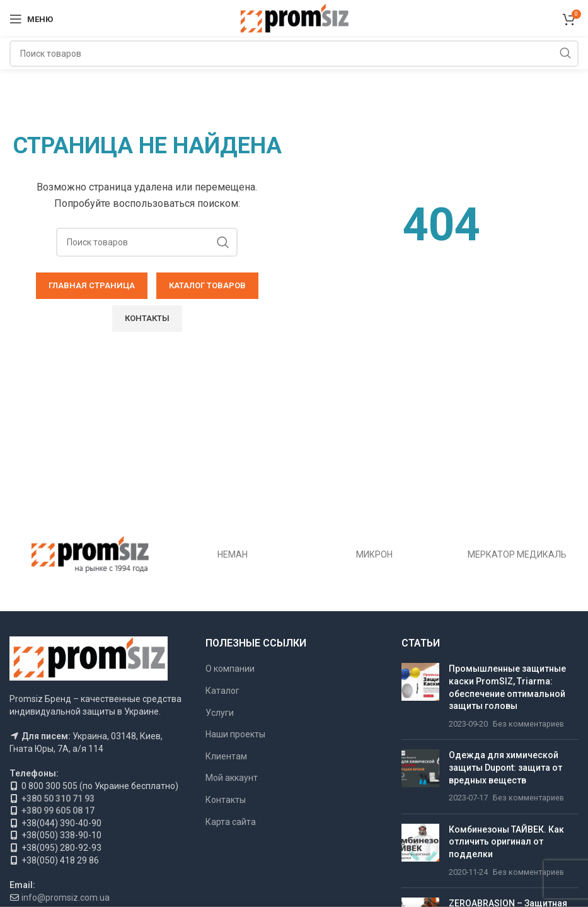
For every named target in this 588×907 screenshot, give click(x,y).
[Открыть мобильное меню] (31, 19)
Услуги (220, 713)
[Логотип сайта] (294, 18)
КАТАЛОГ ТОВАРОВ (207, 285)
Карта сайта (231, 822)
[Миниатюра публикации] (420, 696)
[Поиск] (294, 54)
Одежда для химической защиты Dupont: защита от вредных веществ (505, 767)
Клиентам (226, 756)
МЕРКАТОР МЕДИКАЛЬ (517, 554)
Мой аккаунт (232, 778)
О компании (230, 669)
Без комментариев (528, 724)
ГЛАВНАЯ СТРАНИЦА (92, 285)
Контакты (147, 318)
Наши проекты (235, 734)
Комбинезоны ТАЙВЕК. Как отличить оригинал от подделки (506, 842)
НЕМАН (233, 554)
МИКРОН (374, 554)
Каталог (222, 691)
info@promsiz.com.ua (66, 898)
